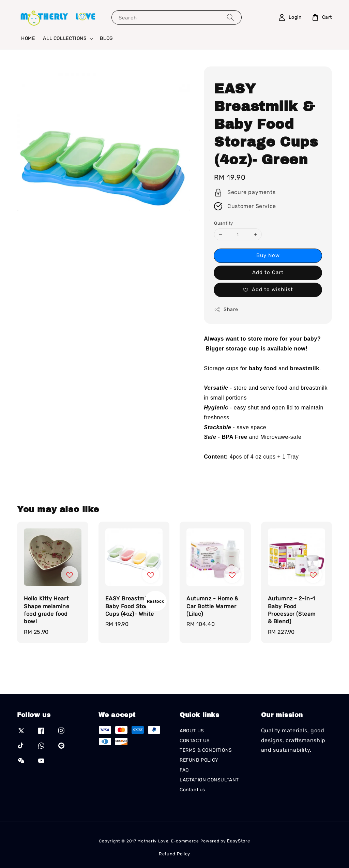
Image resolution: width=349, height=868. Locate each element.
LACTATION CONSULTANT (209, 780)
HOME (28, 38)
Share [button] (226, 310)
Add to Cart (268, 272)
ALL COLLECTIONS (65, 38)
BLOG (106, 38)
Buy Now (268, 255)
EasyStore (238, 841)
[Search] (230, 17)
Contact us (192, 790)
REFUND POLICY (199, 760)
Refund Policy (174, 854)
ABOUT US (192, 731)
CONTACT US (195, 741)
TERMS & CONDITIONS (206, 750)
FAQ (184, 770)
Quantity (223, 223)
